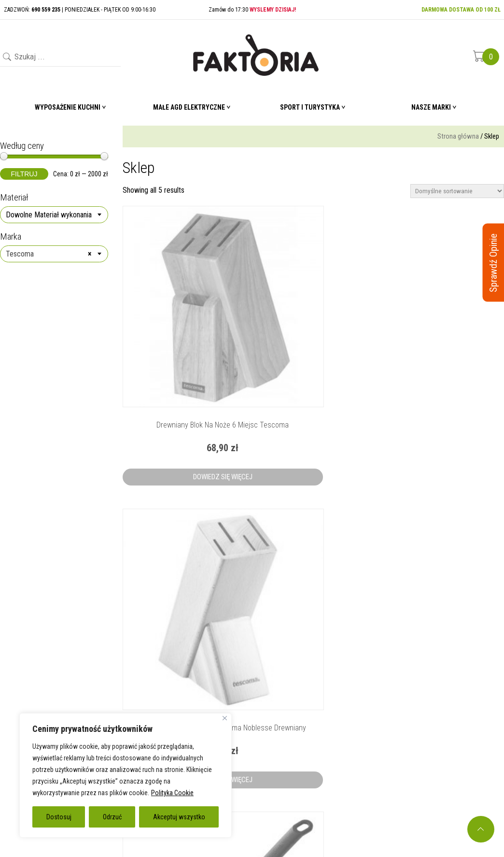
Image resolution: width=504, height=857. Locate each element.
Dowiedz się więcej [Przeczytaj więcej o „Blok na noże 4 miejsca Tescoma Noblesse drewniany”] (313, 394)
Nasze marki (431, 107)
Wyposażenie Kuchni (68, 107)
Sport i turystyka (310, 107)
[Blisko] (225, 718)
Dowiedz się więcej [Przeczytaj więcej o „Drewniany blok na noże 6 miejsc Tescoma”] (181, 394)
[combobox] (54, 215)
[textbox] (54, 215)
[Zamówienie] (457, 191)
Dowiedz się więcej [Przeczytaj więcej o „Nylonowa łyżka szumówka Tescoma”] (181, 614)
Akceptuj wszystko (179, 817)
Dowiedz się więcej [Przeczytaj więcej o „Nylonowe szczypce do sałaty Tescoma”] (313, 614)
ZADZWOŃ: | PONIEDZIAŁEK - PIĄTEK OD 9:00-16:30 (80, 10)
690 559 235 (436, 713)
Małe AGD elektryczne (189, 107)
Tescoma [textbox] (49, 254)
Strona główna (458, 136)
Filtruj (24, 174)
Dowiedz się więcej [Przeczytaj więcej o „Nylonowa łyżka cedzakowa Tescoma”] (445, 394)
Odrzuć (112, 817)
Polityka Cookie (172, 793)
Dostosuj (59, 817)
